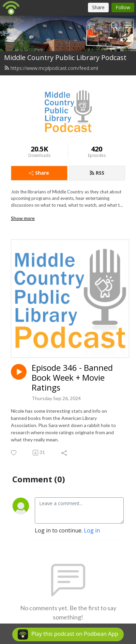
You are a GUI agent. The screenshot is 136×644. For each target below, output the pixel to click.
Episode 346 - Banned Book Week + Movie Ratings (72, 378)
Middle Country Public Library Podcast (65, 57)
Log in (92, 530)
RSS (97, 173)
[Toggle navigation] (128, 25)
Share (39, 173)
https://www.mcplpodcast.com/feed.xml (51, 68)
